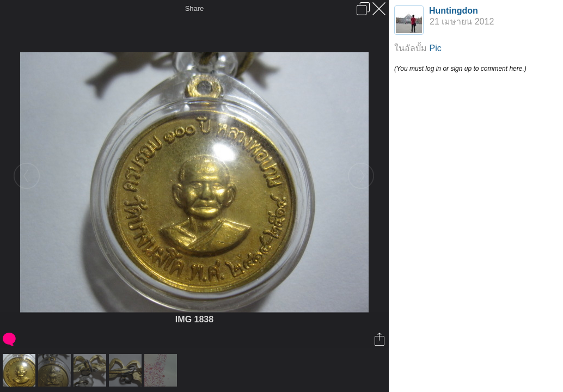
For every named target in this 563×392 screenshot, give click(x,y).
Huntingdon (454, 11)
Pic (435, 48)
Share (195, 8)
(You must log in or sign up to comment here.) (460, 69)
